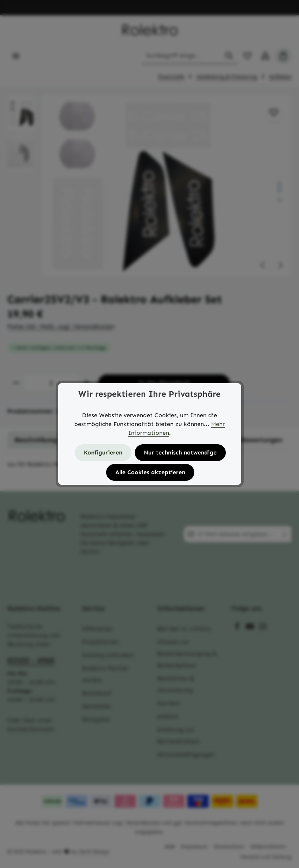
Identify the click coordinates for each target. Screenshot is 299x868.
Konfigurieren (103, 452)
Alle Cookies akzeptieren (150, 472)
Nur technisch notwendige (180, 452)
